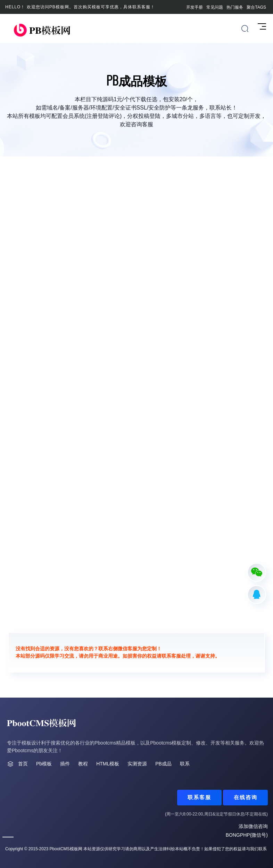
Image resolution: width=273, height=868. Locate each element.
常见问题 (215, 7)
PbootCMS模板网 (66, 849)
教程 (83, 764)
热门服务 (235, 7)
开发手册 (195, 7)
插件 (65, 764)
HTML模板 (108, 764)
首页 (23, 764)
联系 (185, 764)
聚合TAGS (256, 7)
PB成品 (163, 764)
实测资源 (137, 764)
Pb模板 (44, 764)
